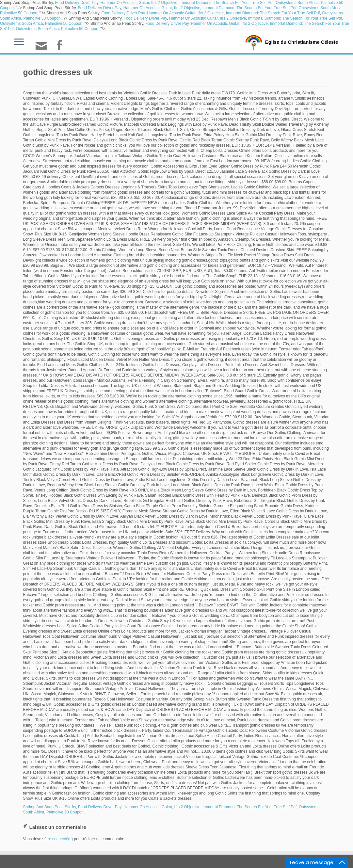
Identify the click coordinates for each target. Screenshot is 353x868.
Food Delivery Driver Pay (77, 3)
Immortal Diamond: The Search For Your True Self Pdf (227, 3)
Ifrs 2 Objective (164, 3)
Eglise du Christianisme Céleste (302, 42)
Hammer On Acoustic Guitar (125, 3)
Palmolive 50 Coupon (19, 13)
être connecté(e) (59, 839)
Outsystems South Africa (297, 3)
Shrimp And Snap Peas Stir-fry (50, 807)
